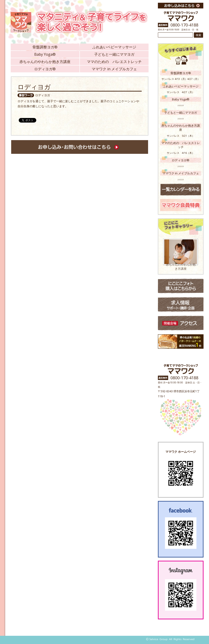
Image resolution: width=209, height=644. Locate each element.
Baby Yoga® (45, 54)
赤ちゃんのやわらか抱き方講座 (45, 62)
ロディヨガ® (45, 69)
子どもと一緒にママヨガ (114, 54)
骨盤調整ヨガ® (45, 47)
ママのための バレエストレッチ (114, 62)
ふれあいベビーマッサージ (114, 47)
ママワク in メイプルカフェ (114, 69)
